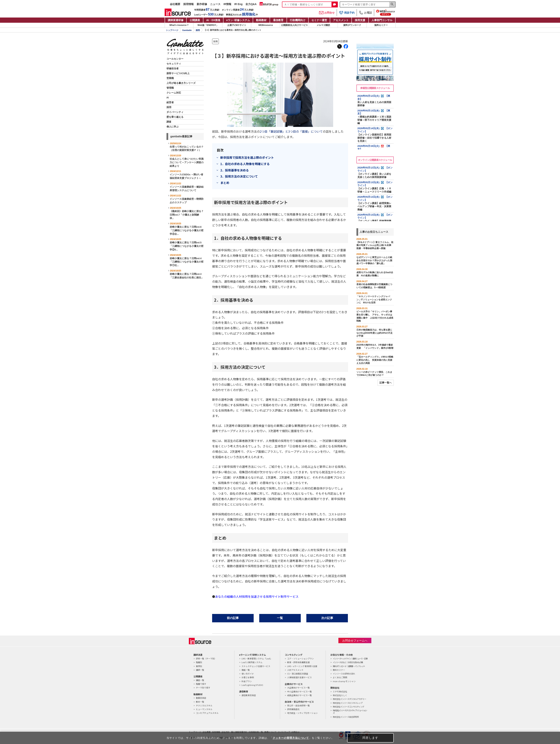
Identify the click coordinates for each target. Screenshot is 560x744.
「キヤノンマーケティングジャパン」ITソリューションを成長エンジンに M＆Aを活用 (374, 300)
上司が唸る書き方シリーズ (181, 83)
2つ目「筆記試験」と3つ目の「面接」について (291, 131)
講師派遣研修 (176, 20)
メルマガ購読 (323, 25)
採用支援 (360, 20)
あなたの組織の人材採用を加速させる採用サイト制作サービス (257, 596)
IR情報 (227, 4)
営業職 (170, 78)
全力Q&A (251, 4)
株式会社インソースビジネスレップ (348, 703)
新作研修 (202, 4)
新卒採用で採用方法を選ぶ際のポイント (247, 157)
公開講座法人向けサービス (294, 25)
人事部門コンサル (382, 20)
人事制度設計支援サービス (299, 677)
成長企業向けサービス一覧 (299, 695)
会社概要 (175, 4)
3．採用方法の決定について (239, 176)
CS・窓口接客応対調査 (298, 674)
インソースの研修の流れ (344, 674)
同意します (370, 738)
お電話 (365, 13)
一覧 (280, 618)
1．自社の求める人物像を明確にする (245, 164)
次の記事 (327, 618)
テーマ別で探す (203, 688)
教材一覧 (200, 702)
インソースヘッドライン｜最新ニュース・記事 (350, 658)
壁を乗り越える (175, 117)
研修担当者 (173, 69)
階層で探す (201, 684)
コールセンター (175, 59)
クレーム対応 (174, 93)
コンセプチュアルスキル (207, 713)
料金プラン (247, 681)
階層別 (199, 662)
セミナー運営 (319, 20)
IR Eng (238, 4)
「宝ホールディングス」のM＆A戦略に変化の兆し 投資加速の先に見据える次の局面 (375, 360)
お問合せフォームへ (355, 640)
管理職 (170, 88)
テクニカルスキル (204, 705)
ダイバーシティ (175, 112)
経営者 (170, 102)
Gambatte (187, 30)
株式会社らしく (340, 695)
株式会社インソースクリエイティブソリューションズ (350, 712)
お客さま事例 (248, 677)
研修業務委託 (293, 709)
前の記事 (233, 618)
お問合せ (327, 13)
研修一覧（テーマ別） (206, 658)
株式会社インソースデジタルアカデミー (349, 699)
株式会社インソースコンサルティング (348, 707)
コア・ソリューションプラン (300, 658)
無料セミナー (381, 25)
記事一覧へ (386, 383)
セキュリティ (174, 64)
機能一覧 (246, 670)
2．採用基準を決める (235, 170)
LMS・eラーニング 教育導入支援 (302, 666)
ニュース (215, 4)
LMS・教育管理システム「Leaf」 (257, 658)
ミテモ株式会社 (340, 691)
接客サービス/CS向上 (178, 73)
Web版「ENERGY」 (208, 25)
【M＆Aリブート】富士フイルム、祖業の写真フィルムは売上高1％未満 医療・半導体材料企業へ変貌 (375, 245)
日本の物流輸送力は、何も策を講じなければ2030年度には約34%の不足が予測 (375, 333)
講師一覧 (200, 670)
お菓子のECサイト (237, 25)
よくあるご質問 (340, 677)
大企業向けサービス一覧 (298, 688)
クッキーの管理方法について (291, 738)
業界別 (199, 666)
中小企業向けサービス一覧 (299, 691)
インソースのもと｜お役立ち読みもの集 (348, 662)
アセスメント (341, 20)
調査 (169, 122)
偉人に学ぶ (173, 127)
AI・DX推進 (213, 20)
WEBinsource (266, 25)
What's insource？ (179, 25)
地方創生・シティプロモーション (302, 713)
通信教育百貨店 (249, 695)
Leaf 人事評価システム (252, 662)
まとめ (225, 183)
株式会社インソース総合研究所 (346, 717)
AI (168, 98)
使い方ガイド (248, 674)
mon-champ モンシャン (344, 681)
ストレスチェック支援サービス (256, 666)
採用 (198, 30)
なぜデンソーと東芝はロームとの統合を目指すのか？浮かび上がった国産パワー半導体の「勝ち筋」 (374, 260)
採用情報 (188, 4)
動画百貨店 (201, 698)
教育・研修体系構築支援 (298, 662)
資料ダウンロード (352, 25)
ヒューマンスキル (204, 709)
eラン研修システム (238, 20)
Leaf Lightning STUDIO (252, 685)
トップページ (172, 30)
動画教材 (261, 20)
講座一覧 (200, 680)
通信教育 (278, 20)
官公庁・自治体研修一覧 (298, 705)
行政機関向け (298, 20)
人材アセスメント (295, 670)
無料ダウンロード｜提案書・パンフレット (349, 666)
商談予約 (347, 13)
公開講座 (195, 20)
